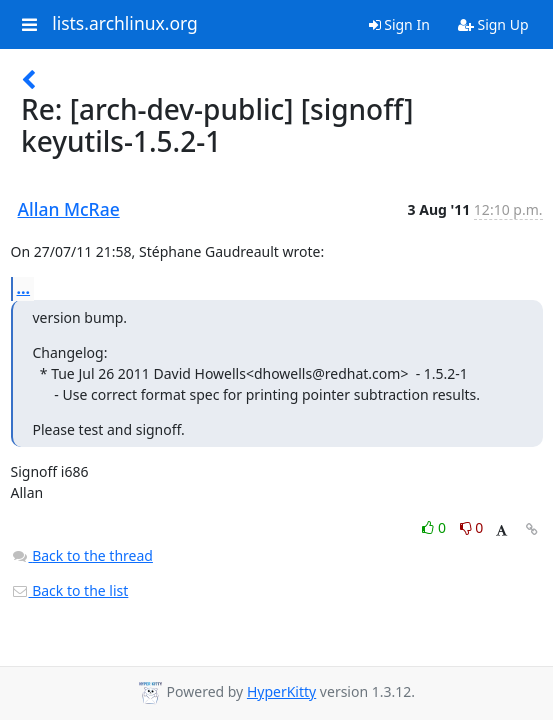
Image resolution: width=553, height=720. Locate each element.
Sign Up (493, 24)
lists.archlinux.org (125, 24)
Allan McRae (69, 209)
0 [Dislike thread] (472, 527)
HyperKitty (281, 691)
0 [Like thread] (435, 527)
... (24, 288)
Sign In (399, 24)
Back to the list (70, 590)
